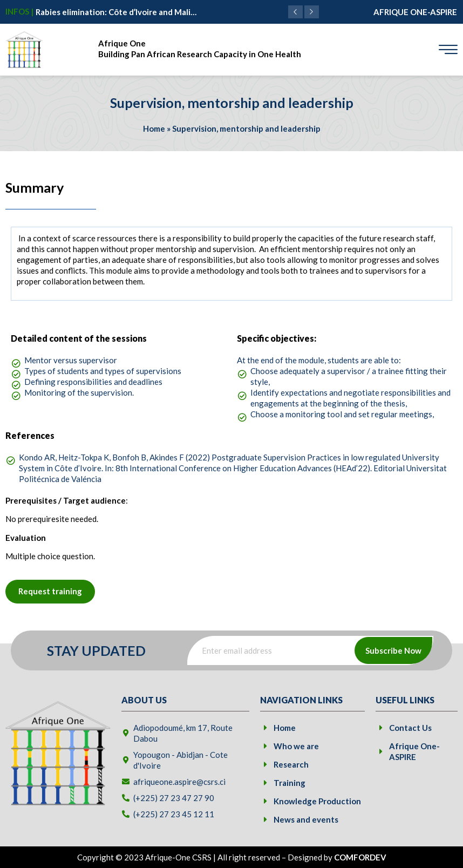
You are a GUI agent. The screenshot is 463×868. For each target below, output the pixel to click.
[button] (312, 12)
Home (154, 128)
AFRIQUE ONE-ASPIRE (415, 12)
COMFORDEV (360, 857)
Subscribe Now (393, 650)
